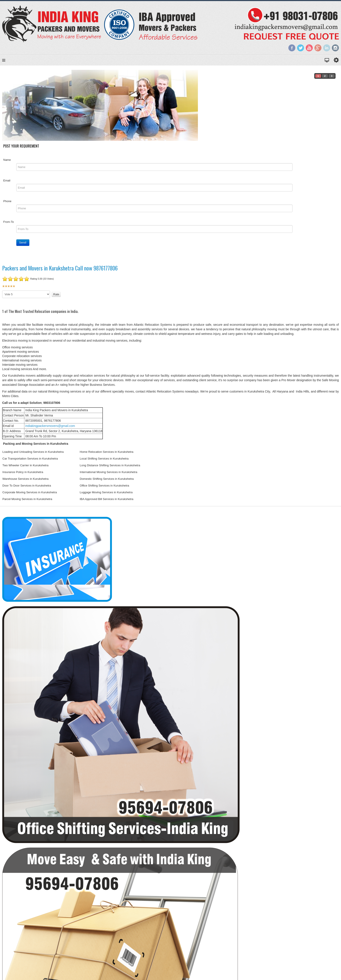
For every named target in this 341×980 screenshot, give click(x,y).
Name (7, 160)
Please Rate (2, 291)
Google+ (318, 48)
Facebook (292, 48)
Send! (23, 242)
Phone (7, 201)
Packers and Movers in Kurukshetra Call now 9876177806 (60, 268)
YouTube (309, 48)
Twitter (301, 48)
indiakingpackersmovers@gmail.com (50, 426)
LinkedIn (327, 48)
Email (7, 180)
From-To (8, 222)
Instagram (335, 48)
